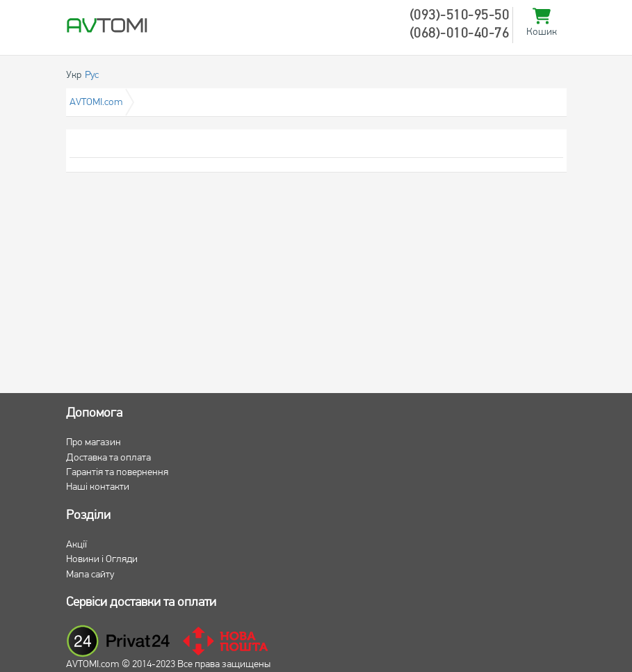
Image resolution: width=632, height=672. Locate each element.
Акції (76, 545)
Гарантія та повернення (117, 473)
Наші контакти (98, 487)
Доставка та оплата (108, 458)
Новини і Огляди (102, 560)
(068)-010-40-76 (460, 34)
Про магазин (94, 443)
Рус (92, 75)
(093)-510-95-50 (460, 16)
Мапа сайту (90, 575)
